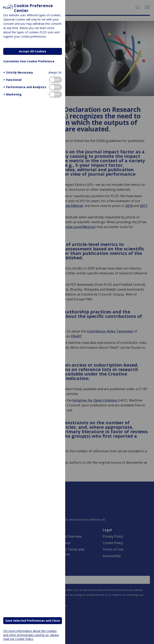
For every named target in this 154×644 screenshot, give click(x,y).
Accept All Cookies (33, 51)
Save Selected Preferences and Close (33, 621)
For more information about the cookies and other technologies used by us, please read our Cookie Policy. (31, 635)
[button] (18, 72)
